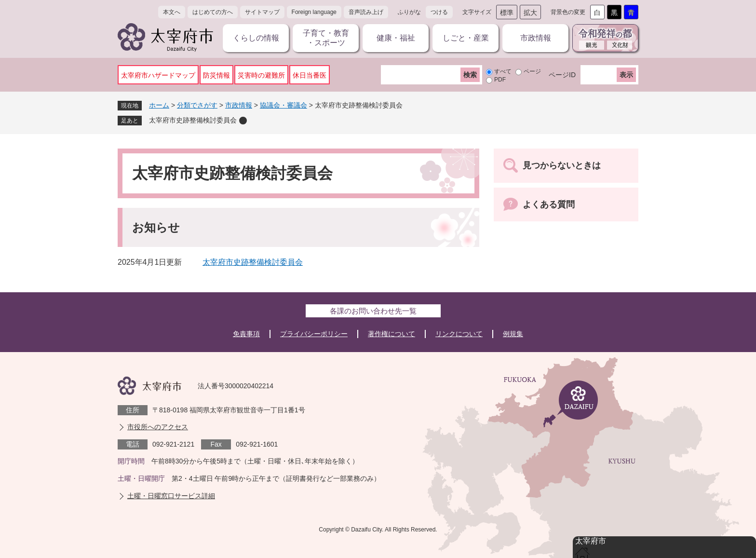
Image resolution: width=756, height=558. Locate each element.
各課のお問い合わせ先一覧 (373, 311)
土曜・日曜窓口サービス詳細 (171, 496)
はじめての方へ (213, 12)
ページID (562, 75)
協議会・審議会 (283, 105)
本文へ (172, 12)
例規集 (513, 334)
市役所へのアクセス (158, 427)
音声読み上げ (366, 12)
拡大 (530, 13)
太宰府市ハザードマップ (158, 75)
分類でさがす (197, 105)
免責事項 (246, 334)
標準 (507, 13)
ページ (532, 71)
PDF (500, 80)
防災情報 (216, 75)
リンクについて (459, 334)
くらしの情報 (256, 38)
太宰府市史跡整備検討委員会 (193, 120)
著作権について (391, 334)
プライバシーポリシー (314, 334)
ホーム (159, 105)
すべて (503, 71)
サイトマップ (262, 12)
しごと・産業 (466, 38)
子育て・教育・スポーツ (326, 38)
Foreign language (314, 12)
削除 (243, 121)
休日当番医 (310, 75)
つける (439, 12)
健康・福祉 (396, 38)
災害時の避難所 (261, 75)
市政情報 (536, 38)
